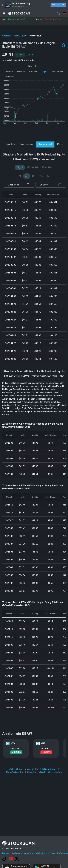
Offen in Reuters (55, 772)
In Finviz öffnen (49, 769)
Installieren (58, 5)
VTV (13, 743)
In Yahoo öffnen (15, 769)
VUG (43, 743)
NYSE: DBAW (21, 36)
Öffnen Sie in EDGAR (36, 772)
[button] (4, 13)
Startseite (7, 36)
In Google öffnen (32, 769)
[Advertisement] (34, 132)
